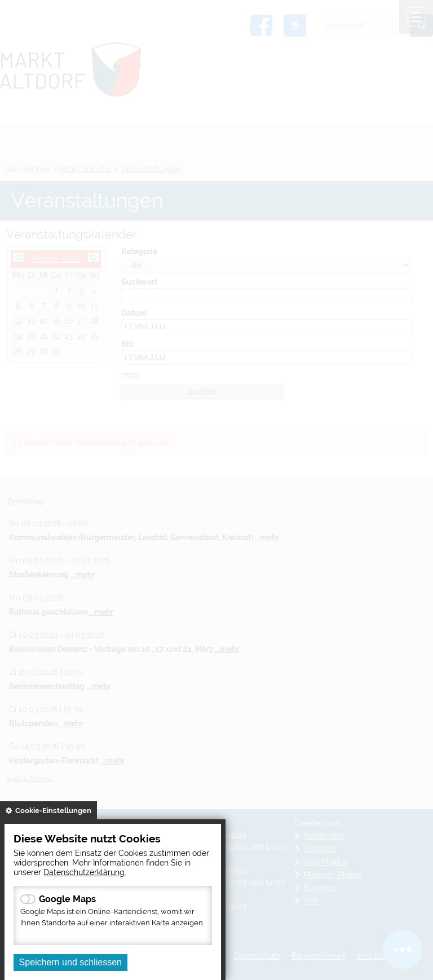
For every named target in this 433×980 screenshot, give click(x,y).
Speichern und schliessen (70, 962)
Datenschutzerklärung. (85, 872)
